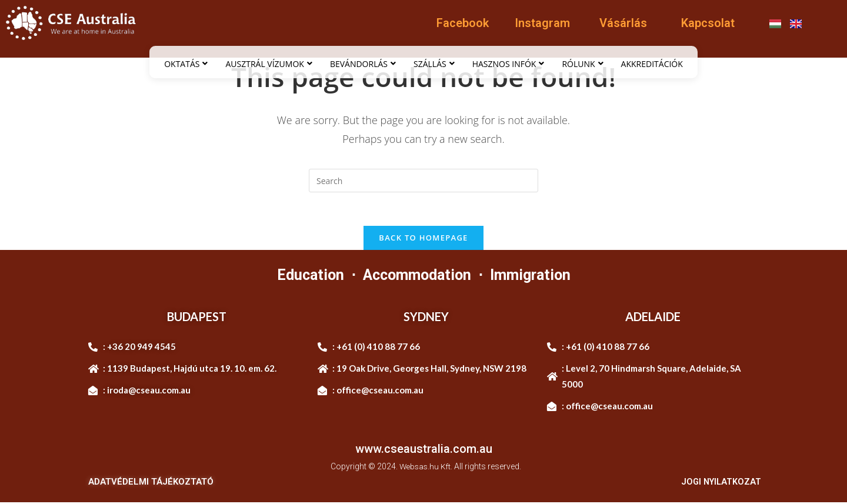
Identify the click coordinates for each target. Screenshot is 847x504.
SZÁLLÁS (434, 64)
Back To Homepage (423, 239)
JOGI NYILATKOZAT (720, 484)
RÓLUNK (582, 64)
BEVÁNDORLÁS (363, 64)
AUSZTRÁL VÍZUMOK (269, 64)
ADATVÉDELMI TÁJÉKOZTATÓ (151, 484)
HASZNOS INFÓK (508, 64)
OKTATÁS (186, 64)
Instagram (542, 23)
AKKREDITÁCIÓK (652, 64)
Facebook (463, 23)
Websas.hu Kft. (426, 468)
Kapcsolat (708, 23)
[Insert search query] (423, 181)
